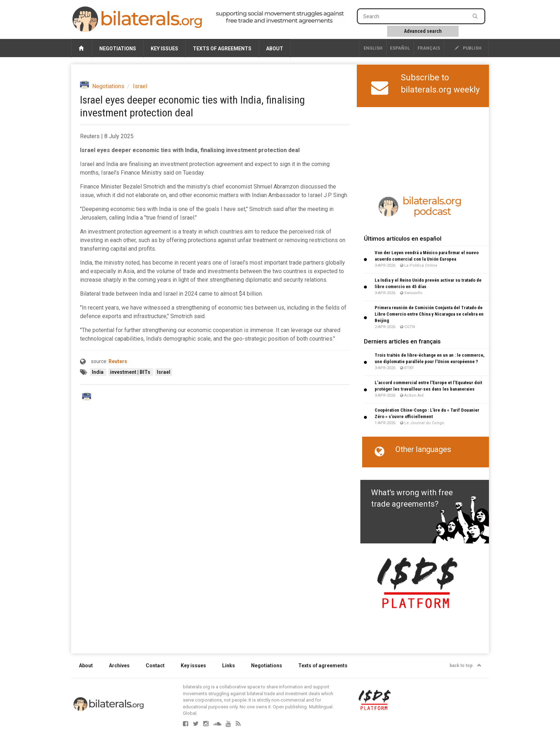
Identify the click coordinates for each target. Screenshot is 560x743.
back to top (466, 666)
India (98, 372)
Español (400, 48)
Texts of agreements (222, 49)
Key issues (164, 49)
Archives (119, 666)
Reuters (118, 361)
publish (468, 48)
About (275, 49)
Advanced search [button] (423, 31)
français (429, 48)
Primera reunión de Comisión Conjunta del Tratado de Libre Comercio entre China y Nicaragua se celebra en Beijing (429, 314)
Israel (140, 86)
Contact (155, 666)
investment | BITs (131, 372)
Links (229, 666)
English (373, 48)
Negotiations (118, 49)
